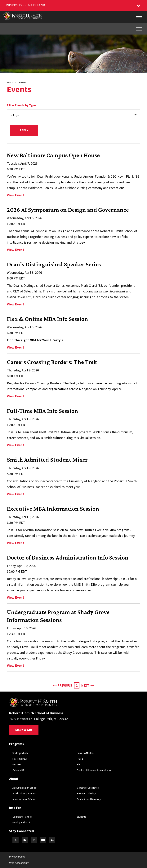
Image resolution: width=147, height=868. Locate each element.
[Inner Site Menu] (139, 29)
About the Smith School (25, 788)
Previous (63, 685)
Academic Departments (25, 794)
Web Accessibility (19, 863)
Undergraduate (20, 753)
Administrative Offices (24, 799)
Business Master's (86, 753)
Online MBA (18, 770)
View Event (16, 195)
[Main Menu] (139, 16)
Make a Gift (24, 730)
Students (81, 817)
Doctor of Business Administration (95, 770)
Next (88, 685)
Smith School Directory (89, 799)
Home (10, 83)
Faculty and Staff (21, 823)
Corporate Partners (22, 817)
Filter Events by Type (21, 105)
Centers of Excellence (88, 788)
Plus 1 (80, 759)
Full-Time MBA (20, 759)
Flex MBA (17, 765)
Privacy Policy (17, 857)
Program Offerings (87, 794)
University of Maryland (25, 5)
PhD (79, 765)
